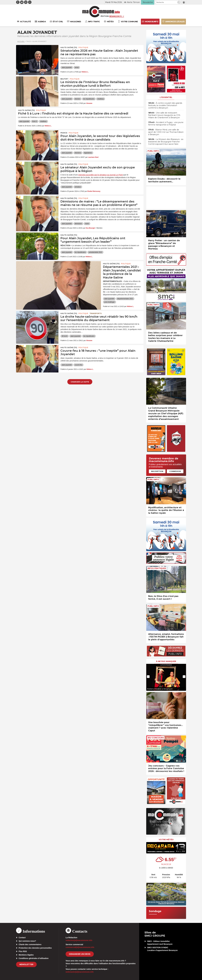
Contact (22, 938)
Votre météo (166, 840)
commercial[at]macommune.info (80, 947)
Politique (83, 47)
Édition (105, 16)
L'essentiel (166, 97)
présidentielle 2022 (95, 252)
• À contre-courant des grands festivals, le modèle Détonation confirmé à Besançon (165, 105)
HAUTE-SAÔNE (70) (69, 47)
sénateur (78, 187)
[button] (179, 2)
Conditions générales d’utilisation (34, 958)
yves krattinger (109, 302)
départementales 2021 (125, 299)
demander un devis (80, 954)
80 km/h (65, 336)
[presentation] (148, 677)
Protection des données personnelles (35, 948)
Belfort (64, 79)
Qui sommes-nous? (27, 941)
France (64, 133)
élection (77, 99)
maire (87, 224)
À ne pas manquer (166, 661)
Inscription (157, 471)
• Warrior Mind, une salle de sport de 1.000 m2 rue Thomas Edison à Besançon (166, 132)
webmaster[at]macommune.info (80, 972)
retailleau (101, 99)
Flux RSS (23, 951)
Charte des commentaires (30, 944)
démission (78, 224)
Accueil (21, 41)
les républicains (89, 99)
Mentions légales (26, 955)
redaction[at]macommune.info (79, 940)
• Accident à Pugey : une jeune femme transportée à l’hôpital (166, 124)
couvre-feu (79, 365)
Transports (96, 313)
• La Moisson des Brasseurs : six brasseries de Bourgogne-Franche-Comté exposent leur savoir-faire (166, 142)
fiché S (35, 121)
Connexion (175, 471)
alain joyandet (67, 67)
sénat (77, 67)
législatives (88, 153)
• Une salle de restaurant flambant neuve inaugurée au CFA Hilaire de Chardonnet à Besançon (164, 115)
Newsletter (26, 964)
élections (78, 153)
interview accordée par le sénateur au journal (101, 175)
